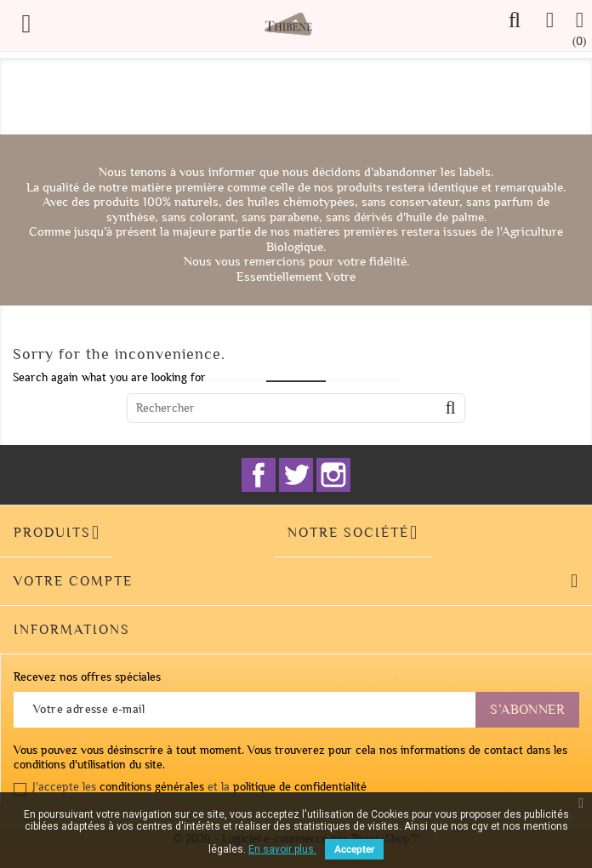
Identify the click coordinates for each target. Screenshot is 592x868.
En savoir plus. (282, 849)
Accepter (354, 849)
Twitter (296, 475)
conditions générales (152, 787)
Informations (72, 630)
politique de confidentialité (300, 787)
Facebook (259, 475)
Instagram (333, 475)
